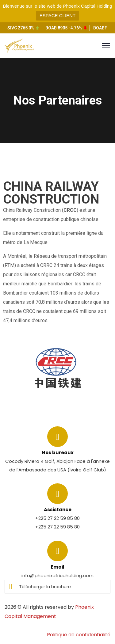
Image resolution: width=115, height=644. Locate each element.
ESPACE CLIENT (57, 15)
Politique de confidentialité (79, 635)
